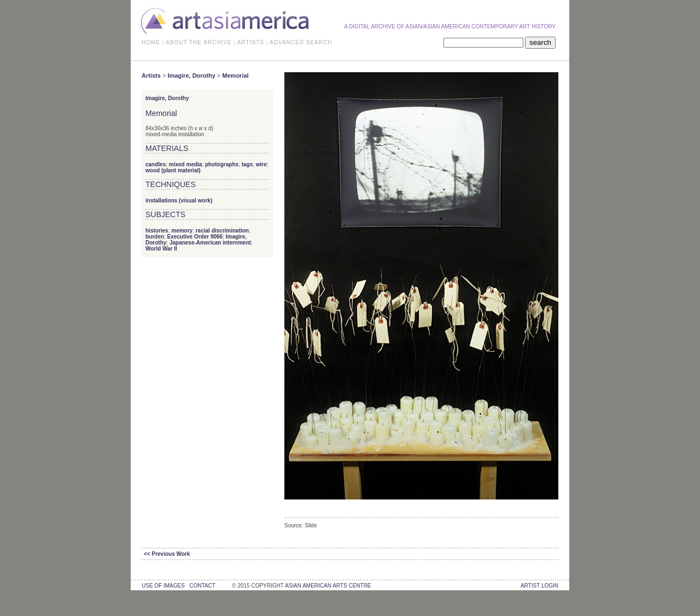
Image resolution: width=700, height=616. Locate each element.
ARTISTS (251, 42)
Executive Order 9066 (195, 237)
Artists (151, 75)
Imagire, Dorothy (191, 75)
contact (202, 586)
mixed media (186, 164)
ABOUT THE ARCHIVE (199, 42)
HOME (151, 42)
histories (157, 231)
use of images (163, 586)
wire (261, 164)
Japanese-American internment (210, 243)
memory (182, 231)
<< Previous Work (167, 554)
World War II (161, 249)
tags (247, 164)
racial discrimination (222, 231)
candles (156, 164)
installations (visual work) (179, 201)
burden (155, 237)
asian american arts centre (328, 586)
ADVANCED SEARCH (301, 42)
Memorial (235, 75)
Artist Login (539, 586)
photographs (222, 164)
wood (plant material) (173, 170)
